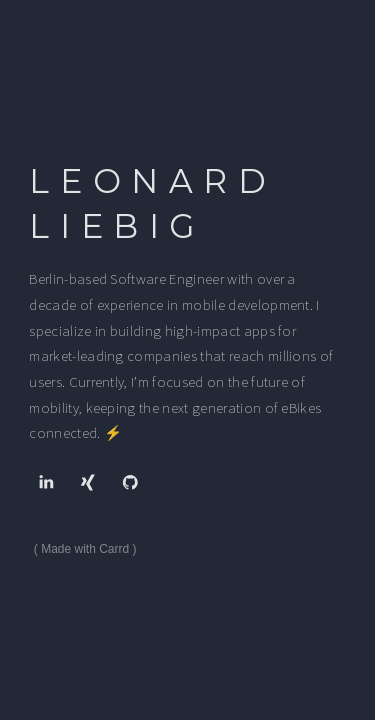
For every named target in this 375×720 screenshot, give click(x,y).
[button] (45, 481)
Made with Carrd (85, 549)
